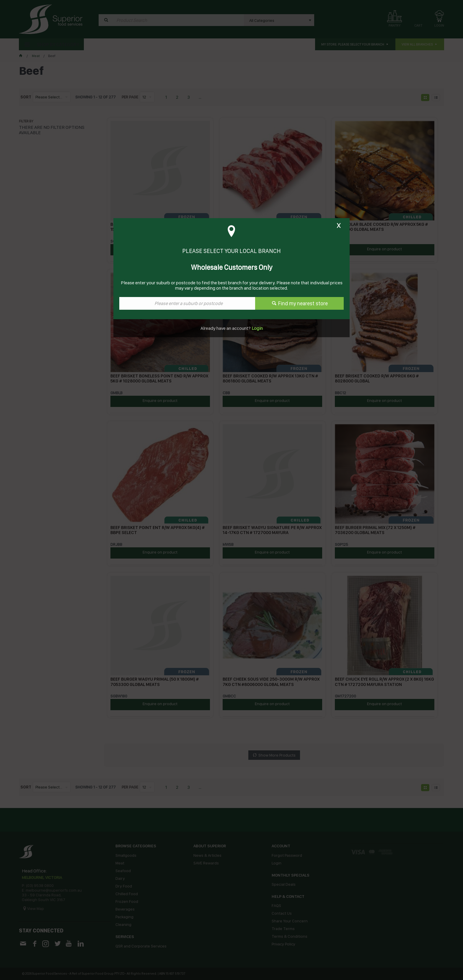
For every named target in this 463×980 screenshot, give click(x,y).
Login (257, 328)
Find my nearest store (303, 303)
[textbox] (187, 303)
